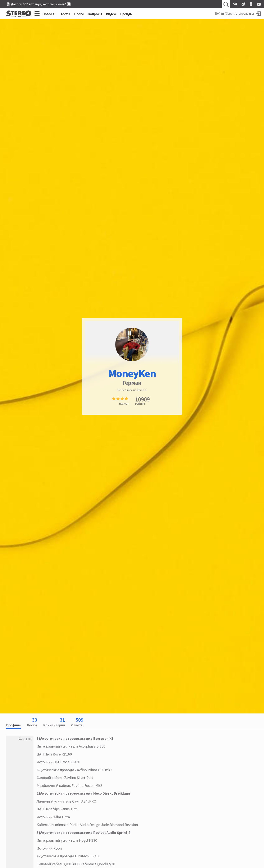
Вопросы (95, 14)
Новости (49, 14)
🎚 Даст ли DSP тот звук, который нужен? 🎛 (38, 4)
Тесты (65, 14)
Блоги (79, 14)
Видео (111, 14)
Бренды (126, 14)
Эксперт (124, 404)
